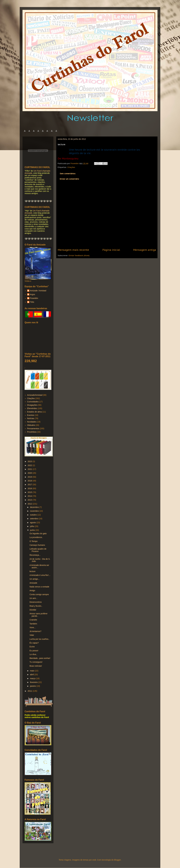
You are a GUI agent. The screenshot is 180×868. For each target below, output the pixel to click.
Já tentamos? (35, 631)
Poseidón (34, 298)
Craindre (33, 620)
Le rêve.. (33, 654)
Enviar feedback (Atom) (79, 255)
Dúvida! (33, 610)
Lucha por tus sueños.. (40, 639)
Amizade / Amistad (38, 291)
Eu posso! (34, 651)
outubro (34, 515)
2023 (30, 461)
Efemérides (32, 408)
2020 (30, 473)
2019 (30, 477)
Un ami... (33, 598)
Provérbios (32, 432)
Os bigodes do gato (38, 533)
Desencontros (36, 602)
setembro (34, 519)
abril (32, 675)
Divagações (32, 405)
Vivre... (33, 627)
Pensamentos (33, 429)
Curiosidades (33, 402)
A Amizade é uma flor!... (40, 575)
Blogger (117, 860)
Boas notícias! (36, 666)
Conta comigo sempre (39, 594)
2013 (30, 500)
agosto (33, 523)
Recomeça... (35, 555)
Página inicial (111, 250)
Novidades (32, 422)
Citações (71, 167)
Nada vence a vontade (39, 587)
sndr (94, 860)
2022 (30, 465)
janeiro (33, 686)
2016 (30, 488)
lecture (32, 571)
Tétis (32, 302)
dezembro (35, 507)
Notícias (31, 418)
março (33, 678)
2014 (30, 496)
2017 (30, 485)
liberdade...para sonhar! (40, 658)
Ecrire (32, 647)
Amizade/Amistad (35, 395)
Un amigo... (35, 579)
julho (32, 526)
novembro (35, 511)
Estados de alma (34, 412)
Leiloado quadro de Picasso (38, 550)
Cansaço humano (37, 545)
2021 (30, 469)
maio (32, 671)
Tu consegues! (36, 662)
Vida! (32, 635)
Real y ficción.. (36, 606)
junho (33, 530)
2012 (30, 504)
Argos (33, 294)
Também (33, 624)
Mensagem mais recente (73, 250)
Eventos (31, 415)
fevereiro (34, 682)
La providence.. (36, 537)
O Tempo (34, 541)
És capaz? (34, 643)
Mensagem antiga (145, 250)
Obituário (31, 425)
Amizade (33, 583)
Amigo (32, 590)
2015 (30, 492)
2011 (30, 691)
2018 (30, 481)
